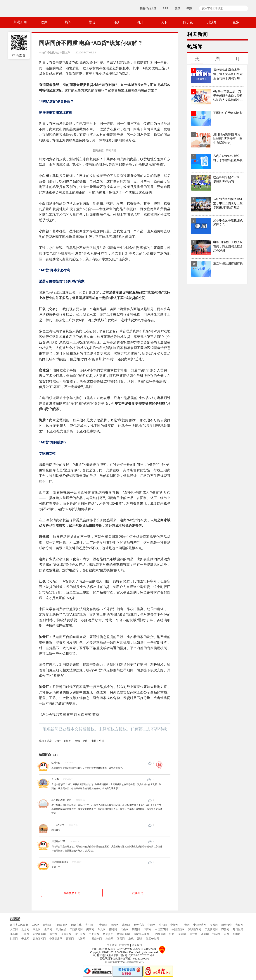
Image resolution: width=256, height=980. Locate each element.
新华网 (47, 925)
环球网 (115, 925)
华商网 (147, 929)
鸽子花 (188, 22)
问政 (116, 22)
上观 (131, 939)
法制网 (216, 934)
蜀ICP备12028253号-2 (141, 955)
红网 (172, 934)
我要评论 (138, 893)
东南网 (109, 939)
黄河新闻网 (123, 934)
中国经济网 (200, 925)
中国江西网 (178, 929)
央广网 (89, 925)
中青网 (186, 925)
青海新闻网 (39, 939)
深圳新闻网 (195, 929)
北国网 (237, 934)
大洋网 (81, 939)
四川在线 (61, 929)
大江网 (14, 929)
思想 (92, 22)
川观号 (212, 22)
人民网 (36, 925)
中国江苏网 (161, 929)
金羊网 (48, 929)
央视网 (163, 925)
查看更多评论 (72, 893)
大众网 (239, 925)
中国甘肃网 (56, 939)
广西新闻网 (76, 929)
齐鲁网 (225, 929)
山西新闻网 (159, 934)
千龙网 (25, 939)
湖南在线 (66, 934)
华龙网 (102, 929)
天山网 (124, 929)
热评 (68, 22)
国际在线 (76, 925)
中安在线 (94, 934)
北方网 (25, 929)
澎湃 (140, 939)
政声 (44, 22)
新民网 (121, 939)
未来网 (126, 925)
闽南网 (90, 929)
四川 (140, 22)
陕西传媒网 (153, 939)
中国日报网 (61, 925)
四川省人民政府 (19, 925)
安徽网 (214, 925)
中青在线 (102, 925)
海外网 (205, 934)
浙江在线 (80, 934)
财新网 (14, 939)
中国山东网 (95, 939)
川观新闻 (20, 22)
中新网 (174, 925)
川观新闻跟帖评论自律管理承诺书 (124, 962)
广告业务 (124, 945)
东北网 (37, 929)
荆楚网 (136, 929)
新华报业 (226, 925)
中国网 (151, 925)
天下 (164, 22)
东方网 (182, 934)
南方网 (53, 934)
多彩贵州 (108, 934)
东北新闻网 (39, 934)
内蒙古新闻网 (141, 934)
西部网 (70, 939)
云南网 (25, 934)
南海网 (113, 929)
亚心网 (14, 934)
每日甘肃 (238, 929)
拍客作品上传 (148, 8)
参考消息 (139, 925)
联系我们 (137, 945)
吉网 (226, 934)
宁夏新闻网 (211, 929)
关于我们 (112, 945)
